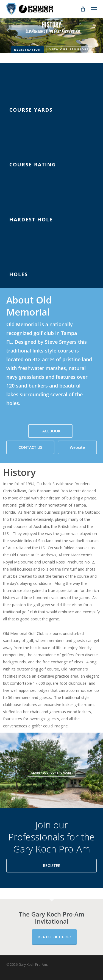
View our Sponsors (69, 49)
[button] (94, 9)
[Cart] (83, 9)
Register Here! (54, 937)
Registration (27, 50)
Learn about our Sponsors (51, 773)
